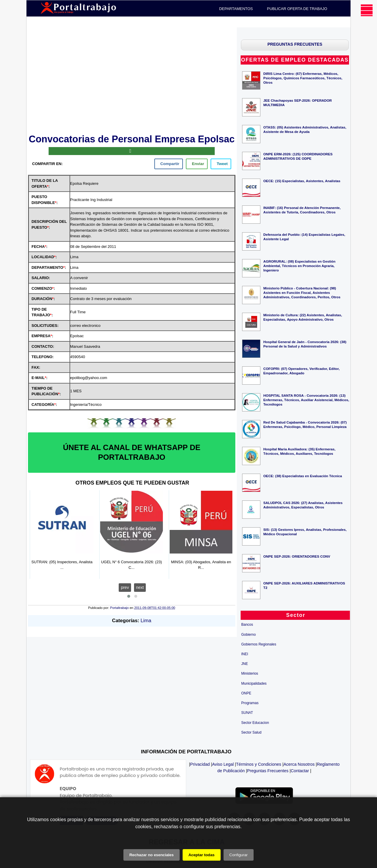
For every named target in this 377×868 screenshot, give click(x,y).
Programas (250, 703)
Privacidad (200, 764)
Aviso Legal (223, 764)
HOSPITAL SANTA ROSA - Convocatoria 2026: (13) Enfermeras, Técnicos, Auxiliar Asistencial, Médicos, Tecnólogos (306, 400)
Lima (146, 621)
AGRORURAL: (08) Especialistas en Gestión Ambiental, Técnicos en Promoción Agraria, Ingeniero (299, 266)
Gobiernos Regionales (259, 644)
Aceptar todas (202, 855)
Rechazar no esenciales (151, 855)
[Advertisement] (132, 80)
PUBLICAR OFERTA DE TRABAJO (297, 9)
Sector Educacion (255, 723)
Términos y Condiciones (258, 764)
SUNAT (247, 713)
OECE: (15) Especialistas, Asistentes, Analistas (302, 181)
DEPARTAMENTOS (236, 9)
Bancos (247, 625)
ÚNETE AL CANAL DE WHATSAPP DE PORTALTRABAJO (132, 452)
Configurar (239, 855)
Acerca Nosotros (299, 764)
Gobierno (248, 635)
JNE (245, 664)
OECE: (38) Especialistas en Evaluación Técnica (303, 476)
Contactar (300, 771)
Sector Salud (251, 732)
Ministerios (250, 673)
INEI (245, 654)
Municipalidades (254, 683)
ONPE (246, 693)
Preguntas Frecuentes (268, 771)
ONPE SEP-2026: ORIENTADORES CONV (297, 556)
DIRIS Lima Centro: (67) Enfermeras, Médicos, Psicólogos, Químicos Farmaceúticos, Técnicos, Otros (303, 78)
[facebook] (169, 164)
